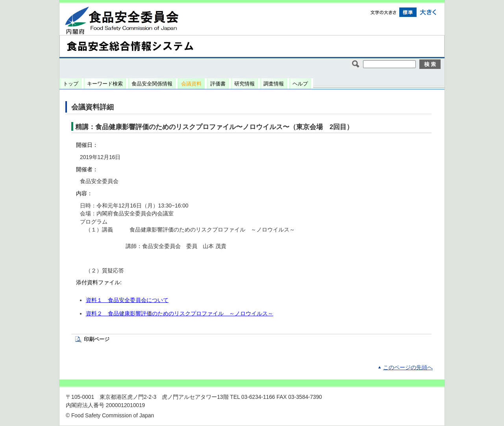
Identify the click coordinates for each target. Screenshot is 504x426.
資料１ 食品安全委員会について (127, 300)
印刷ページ (97, 339)
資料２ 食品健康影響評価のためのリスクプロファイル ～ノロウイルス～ (180, 314)
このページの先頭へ (408, 368)
